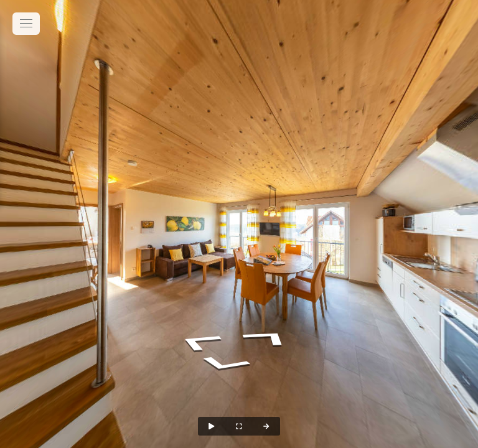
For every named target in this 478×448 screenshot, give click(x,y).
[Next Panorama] (266, 426)
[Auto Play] (212, 426)
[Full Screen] (239, 426)
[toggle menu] (26, 24)
